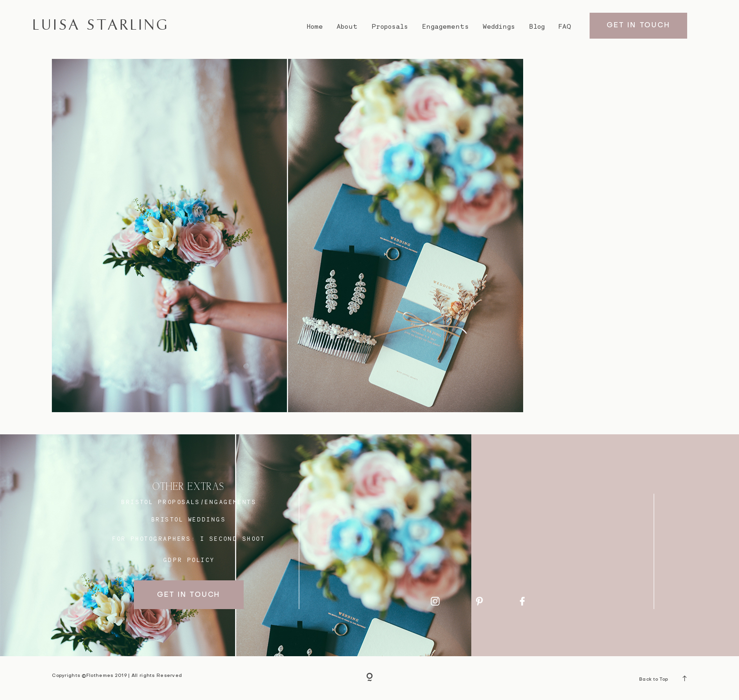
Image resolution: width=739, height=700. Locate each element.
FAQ (565, 26)
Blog (537, 26)
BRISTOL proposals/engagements (189, 502)
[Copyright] (369, 678)
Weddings (499, 26)
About (347, 26)
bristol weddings (189, 519)
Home (315, 26)
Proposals (390, 26)
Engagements (445, 26)
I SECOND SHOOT (233, 539)
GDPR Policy (189, 560)
